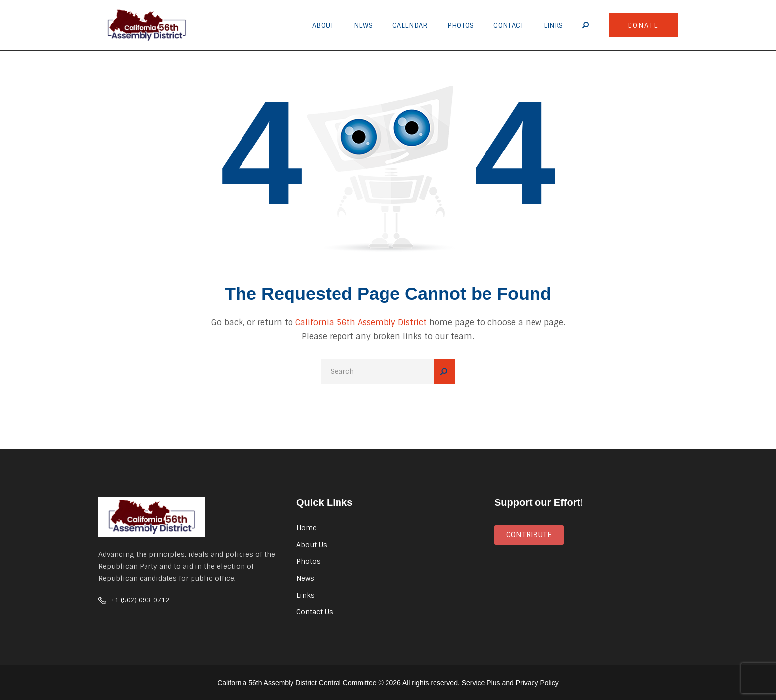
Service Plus (481, 683)
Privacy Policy (537, 683)
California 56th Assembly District (361, 323)
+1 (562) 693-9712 (140, 600)
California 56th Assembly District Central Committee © (300, 683)
